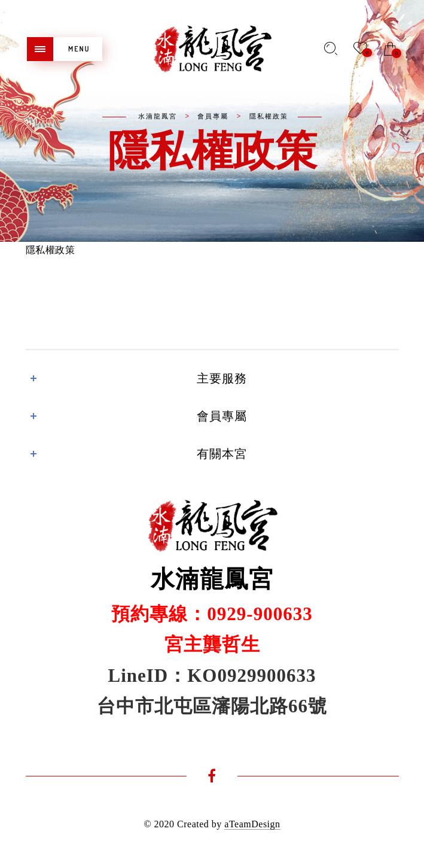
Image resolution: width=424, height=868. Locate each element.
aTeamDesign (252, 824)
